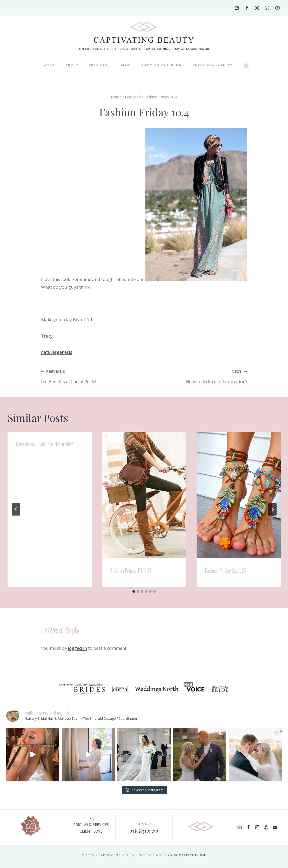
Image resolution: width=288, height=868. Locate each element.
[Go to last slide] (16, 509)
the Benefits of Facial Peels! (90, 376)
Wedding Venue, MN (162, 65)
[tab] (134, 591)
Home (49, 65)
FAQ (91, 818)
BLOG (126, 65)
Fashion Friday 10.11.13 (131, 570)
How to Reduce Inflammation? (198, 376)
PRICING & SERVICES (91, 824)
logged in (77, 648)
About (72, 65)
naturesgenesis (57, 352)
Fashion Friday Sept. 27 (226, 570)
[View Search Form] (246, 66)
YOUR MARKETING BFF (187, 855)
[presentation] (144, 495)
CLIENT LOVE (91, 831)
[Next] (272, 509)
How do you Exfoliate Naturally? (45, 444)
